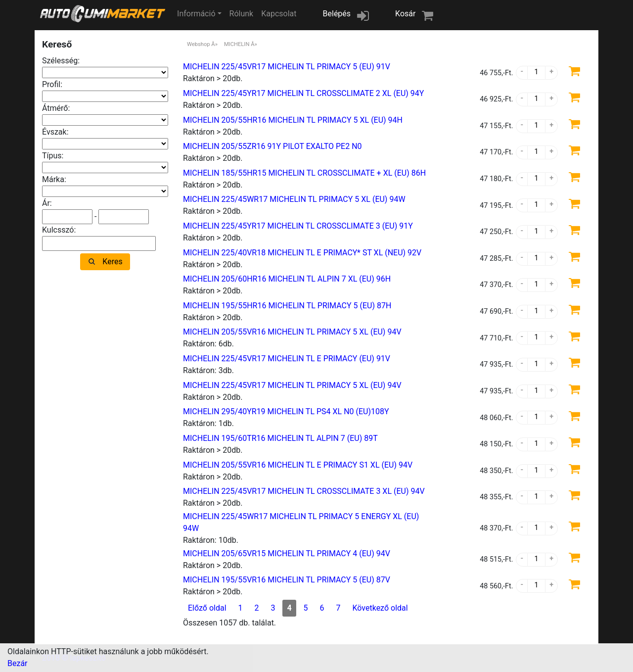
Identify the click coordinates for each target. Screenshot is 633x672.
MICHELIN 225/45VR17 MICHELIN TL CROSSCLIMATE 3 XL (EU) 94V (304, 491)
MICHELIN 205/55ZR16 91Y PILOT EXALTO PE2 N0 (272, 146)
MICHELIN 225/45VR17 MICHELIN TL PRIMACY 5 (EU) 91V (287, 67)
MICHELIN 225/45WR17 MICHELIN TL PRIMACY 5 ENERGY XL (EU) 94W (301, 522)
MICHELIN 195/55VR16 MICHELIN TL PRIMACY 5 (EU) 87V (287, 580)
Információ (196, 14)
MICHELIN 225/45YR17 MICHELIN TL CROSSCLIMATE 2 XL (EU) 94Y (303, 93)
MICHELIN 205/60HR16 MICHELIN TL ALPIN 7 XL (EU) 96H (287, 279)
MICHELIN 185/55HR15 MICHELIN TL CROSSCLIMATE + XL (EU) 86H (304, 173)
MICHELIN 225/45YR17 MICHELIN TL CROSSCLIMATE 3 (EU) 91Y (298, 226)
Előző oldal (207, 608)
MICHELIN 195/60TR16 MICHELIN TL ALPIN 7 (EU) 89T (280, 438)
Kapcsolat (279, 14)
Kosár (405, 14)
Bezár (18, 663)
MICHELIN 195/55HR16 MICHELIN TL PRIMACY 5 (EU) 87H (287, 306)
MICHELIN (237, 44)
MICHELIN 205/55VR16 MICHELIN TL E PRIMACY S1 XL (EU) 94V (298, 465)
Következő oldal (380, 608)
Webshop (199, 44)
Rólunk (242, 14)
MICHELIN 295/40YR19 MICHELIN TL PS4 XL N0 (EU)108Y (286, 411)
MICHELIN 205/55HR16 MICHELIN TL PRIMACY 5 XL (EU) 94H (293, 120)
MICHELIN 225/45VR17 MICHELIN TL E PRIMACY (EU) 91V (287, 359)
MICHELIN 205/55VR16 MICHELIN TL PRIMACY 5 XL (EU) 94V (292, 332)
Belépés (337, 14)
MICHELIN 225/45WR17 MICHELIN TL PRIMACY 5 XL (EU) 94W (294, 199)
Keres (112, 262)
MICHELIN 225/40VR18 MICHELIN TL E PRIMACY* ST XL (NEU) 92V (302, 253)
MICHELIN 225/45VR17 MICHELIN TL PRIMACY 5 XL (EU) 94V (292, 385)
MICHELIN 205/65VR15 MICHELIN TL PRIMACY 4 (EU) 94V (287, 553)
